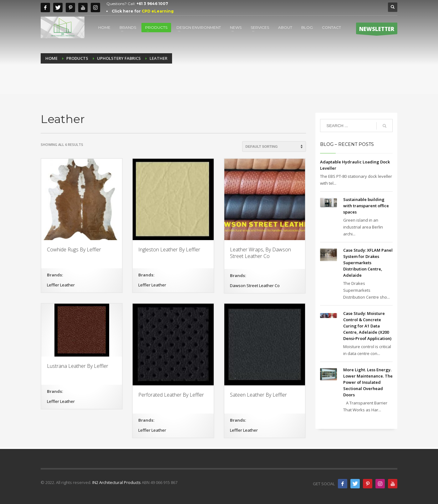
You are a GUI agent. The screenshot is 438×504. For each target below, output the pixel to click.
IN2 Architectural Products (117, 482)
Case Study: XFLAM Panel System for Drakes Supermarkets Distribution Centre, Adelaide (368, 263)
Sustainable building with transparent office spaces (366, 206)
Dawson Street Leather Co (255, 285)
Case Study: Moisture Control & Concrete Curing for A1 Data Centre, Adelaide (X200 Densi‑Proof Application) (367, 326)
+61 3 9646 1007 (152, 4)
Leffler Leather (61, 285)
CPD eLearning (158, 11)
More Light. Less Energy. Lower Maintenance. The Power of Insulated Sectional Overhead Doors (368, 382)
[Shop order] (274, 147)
